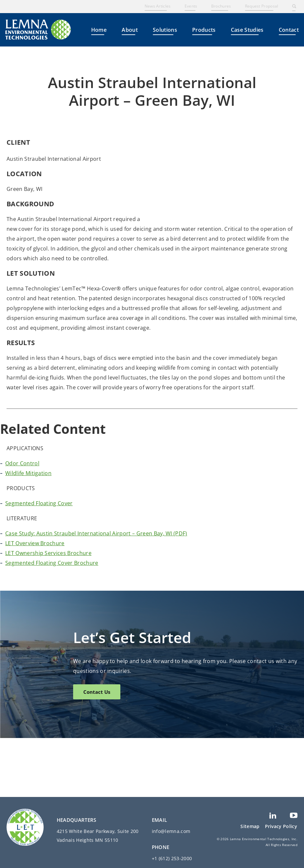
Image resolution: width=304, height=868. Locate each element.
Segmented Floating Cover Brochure (52, 622)
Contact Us (97, 751)
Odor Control (22, 522)
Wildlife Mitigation (28, 532)
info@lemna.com (171, 831)
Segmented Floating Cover (39, 562)
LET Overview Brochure (35, 602)
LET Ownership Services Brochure (48, 612)
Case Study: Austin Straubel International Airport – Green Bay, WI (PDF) (96, 592)
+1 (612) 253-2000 (172, 858)
